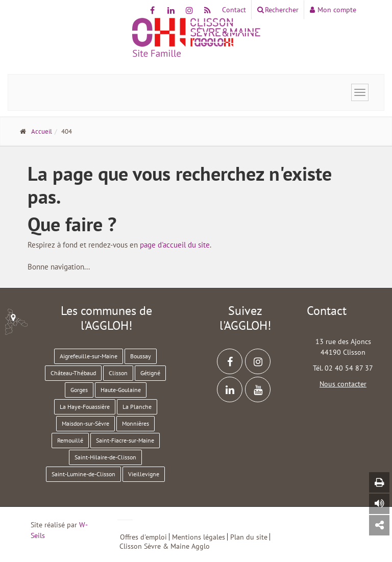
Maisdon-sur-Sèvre (85, 423)
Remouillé (70, 440)
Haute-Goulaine (121, 390)
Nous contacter (343, 384)
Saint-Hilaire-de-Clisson (105, 457)
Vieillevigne (144, 474)
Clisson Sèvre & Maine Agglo (165, 546)
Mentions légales (199, 537)
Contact (234, 10)
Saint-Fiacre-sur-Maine (125, 440)
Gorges (79, 390)
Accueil (42, 131)
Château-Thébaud (73, 373)
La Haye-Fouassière (85, 407)
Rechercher (278, 10)
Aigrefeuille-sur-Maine (89, 356)
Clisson (118, 373)
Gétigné (150, 373)
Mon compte (333, 10)
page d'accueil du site (175, 245)
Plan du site (249, 537)
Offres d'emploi (143, 537)
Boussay (141, 356)
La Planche (137, 407)
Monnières (136, 423)
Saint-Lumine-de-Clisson (83, 474)
